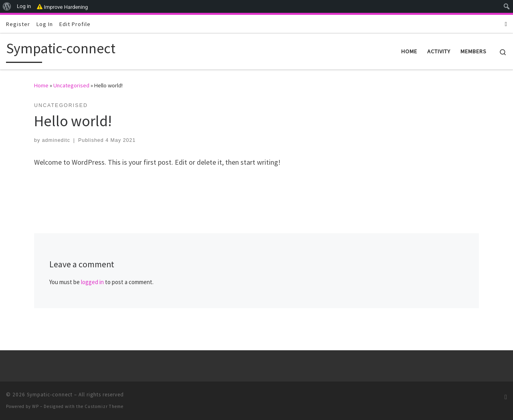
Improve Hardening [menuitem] (62, 6)
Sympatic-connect (50, 395)
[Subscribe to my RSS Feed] (506, 24)
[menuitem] (7, 6)
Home (41, 85)
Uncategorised (71, 85)
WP (35, 406)
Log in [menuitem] (24, 6)
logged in (92, 282)
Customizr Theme (104, 406)
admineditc (56, 140)
